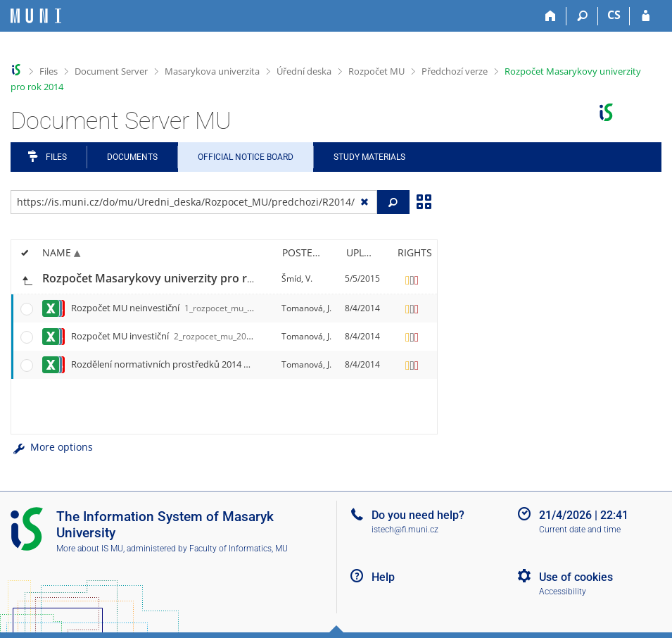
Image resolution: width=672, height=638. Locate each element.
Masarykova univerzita (212, 71)
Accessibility (563, 592)
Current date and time (580, 530)
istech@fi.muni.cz (405, 530)
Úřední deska (304, 71)
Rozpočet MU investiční (202, 336)
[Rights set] (412, 279)
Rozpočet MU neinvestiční (208, 308)
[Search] (582, 16)
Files (49, 71)
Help (383, 577)
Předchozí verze (455, 71)
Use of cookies (576, 577)
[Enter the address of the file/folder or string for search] (194, 202)
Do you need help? (418, 515)
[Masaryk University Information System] (36, 16)
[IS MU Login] (646, 16)
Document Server (111, 71)
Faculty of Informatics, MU (239, 549)
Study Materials (369, 157)
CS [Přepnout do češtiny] (614, 15)
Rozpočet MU (376, 71)
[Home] (551, 16)
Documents (132, 157)
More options (52, 447)
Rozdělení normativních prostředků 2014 (254, 364)
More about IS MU (90, 549)
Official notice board (246, 157)
